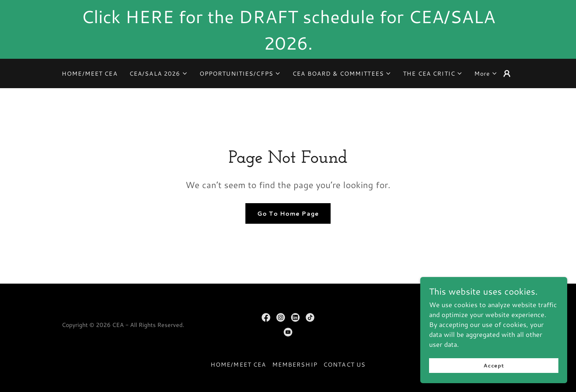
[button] (159, 73)
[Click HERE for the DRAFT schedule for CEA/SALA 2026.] (288, 29)
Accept (494, 366)
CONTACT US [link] (344, 364)
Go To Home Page (288, 213)
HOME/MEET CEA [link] (90, 73)
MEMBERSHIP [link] (295, 364)
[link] (266, 317)
